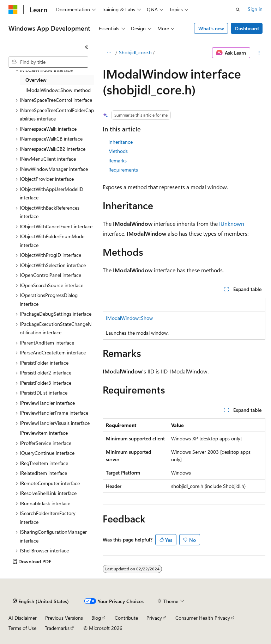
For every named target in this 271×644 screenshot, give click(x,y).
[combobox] (48, 62)
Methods (118, 151)
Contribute (126, 618)
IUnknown (232, 224)
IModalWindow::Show (129, 318)
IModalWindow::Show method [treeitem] (58, 90)
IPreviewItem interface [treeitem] (44, 433)
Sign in (255, 9)
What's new (211, 28)
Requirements (123, 170)
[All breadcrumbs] (109, 53)
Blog (96, 618)
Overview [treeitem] (36, 80)
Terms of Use (22, 628)
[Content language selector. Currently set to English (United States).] (41, 601)
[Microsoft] (13, 10)
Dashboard (247, 28)
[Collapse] (86, 47)
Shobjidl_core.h (135, 52)
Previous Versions (64, 618)
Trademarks (57, 628)
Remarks (118, 160)
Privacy (154, 618)
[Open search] (238, 10)
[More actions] (259, 53)
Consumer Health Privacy (203, 618)
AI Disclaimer (23, 618)
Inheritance (121, 142)
